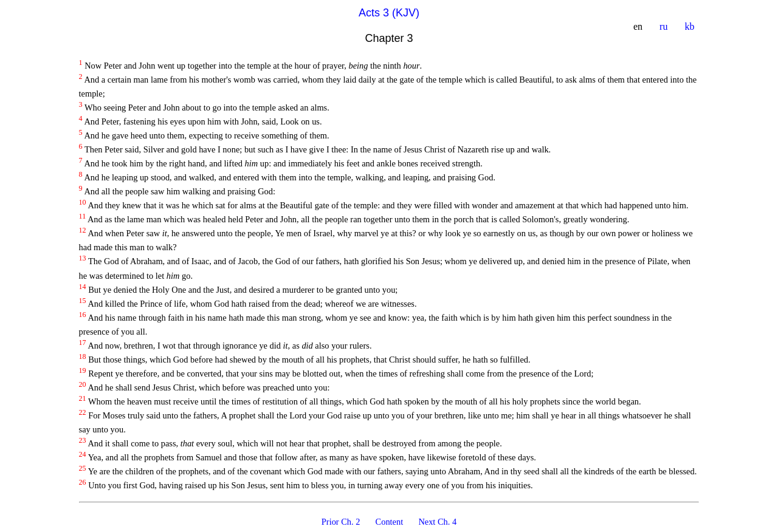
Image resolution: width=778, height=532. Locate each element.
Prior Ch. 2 (342, 522)
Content (390, 522)
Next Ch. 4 (437, 522)
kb (690, 26)
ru (665, 26)
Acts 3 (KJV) (389, 13)
